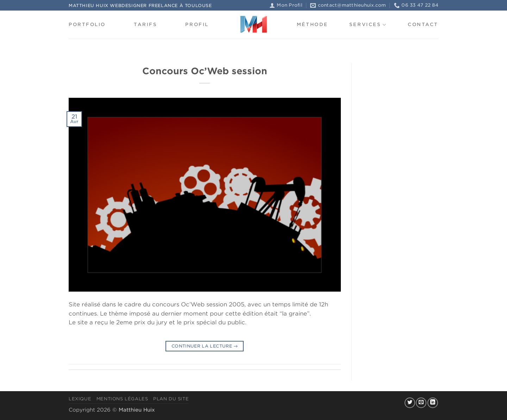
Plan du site (171, 399)
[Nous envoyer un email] (421, 403)
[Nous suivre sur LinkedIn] (433, 403)
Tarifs (145, 24)
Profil (197, 24)
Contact (423, 24)
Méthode (312, 24)
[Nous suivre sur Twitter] (410, 403)
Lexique (80, 399)
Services (368, 25)
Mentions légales (122, 399)
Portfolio (87, 24)
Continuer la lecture (205, 346)
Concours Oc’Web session (205, 71)
